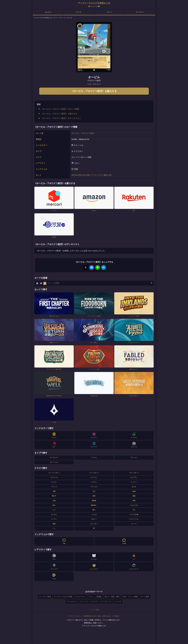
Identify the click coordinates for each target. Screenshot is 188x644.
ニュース (118, 601)
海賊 (134, 496)
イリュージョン (134, 519)
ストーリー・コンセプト (89, 601)
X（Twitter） (116, 616)
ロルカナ (48, 12)
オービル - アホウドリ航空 (83, 133)
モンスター (94, 524)
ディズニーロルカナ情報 (63, 597)
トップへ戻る (94, 610)
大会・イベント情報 (130, 597)
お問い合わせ (106, 616)
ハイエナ (94, 515)
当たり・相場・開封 (112, 597)
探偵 (94, 496)
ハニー (54, 510)
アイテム (94, 458)
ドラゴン (94, 482)
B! (104, 267)
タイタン (54, 515)
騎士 (94, 510)
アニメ (91, 597)
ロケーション (54, 462)
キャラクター (54, 458)
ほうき (134, 487)
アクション (134, 458)
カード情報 (145, 597)
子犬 (134, 510)
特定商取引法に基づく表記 (92, 616)
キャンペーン (80, 597)
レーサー (54, 519)
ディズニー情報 (45, 597)
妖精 (134, 491)
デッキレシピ (106, 601)
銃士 (54, 505)
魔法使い (94, 505)
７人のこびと (134, 505)
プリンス (54, 487)
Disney (105, 620)
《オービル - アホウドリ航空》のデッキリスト (61, 118)
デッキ (79, 12)
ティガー (54, 482)
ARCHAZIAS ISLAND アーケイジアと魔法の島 (91, 175)
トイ (54, 528)
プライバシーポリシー (75, 616)
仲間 (54, 491)
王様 (54, 501)
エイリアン (94, 477)
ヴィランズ (54, 477)
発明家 (94, 501)
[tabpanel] (94, 47)
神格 (134, 501)
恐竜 (54, 524)
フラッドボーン (134, 473)
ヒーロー (134, 482)
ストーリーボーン (54, 473)
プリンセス (94, 487)
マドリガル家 (134, 515)
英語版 (99, 597)
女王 (94, 491)
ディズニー (140, 12)
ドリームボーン (94, 473)
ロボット (94, 519)
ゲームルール (72, 601)
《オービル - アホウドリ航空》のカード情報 (60, 109)
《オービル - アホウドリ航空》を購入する (94, 91)
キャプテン (134, 477)
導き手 (54, 496)
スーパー (134, 524)
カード (109, 12)
